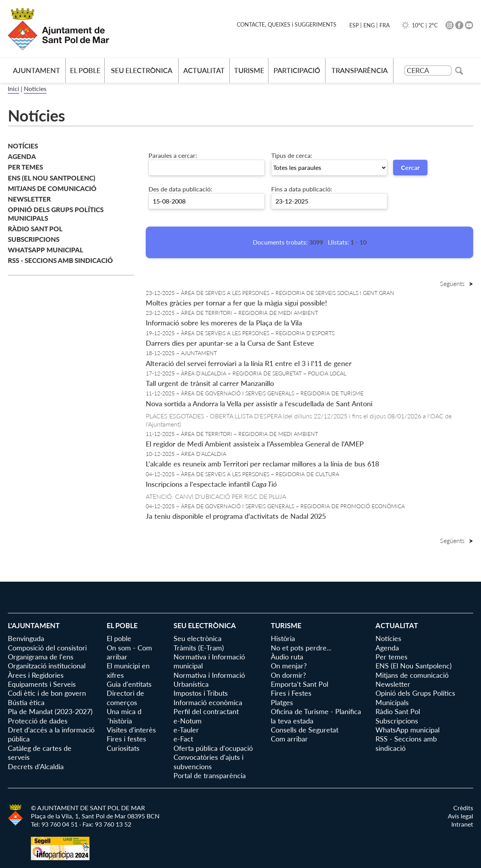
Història (283, 638)
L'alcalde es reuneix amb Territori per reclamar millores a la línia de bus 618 (262, 464)
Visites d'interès (131, 730)
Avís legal (460, 816)
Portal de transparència (210, 775)
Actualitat (204, 70)
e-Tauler (186, 730)
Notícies (35, 88)
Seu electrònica (142, 70)
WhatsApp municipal (46, 250)
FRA (384, 25)
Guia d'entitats (129, 684)
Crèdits (463, 808)
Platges (282, 702)
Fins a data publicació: (302, 189)
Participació (297, 70)
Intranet (462, 824)
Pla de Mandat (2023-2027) (50, 711)
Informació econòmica (208, 702)
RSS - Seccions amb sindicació (60, 260)
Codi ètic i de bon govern (47, 693)
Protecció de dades (38, 721)
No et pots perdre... (301, 648)
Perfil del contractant (206, 711)
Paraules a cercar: (173, 155)
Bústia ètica (26, 702)
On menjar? (289, 666)
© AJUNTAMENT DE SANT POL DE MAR (88, 808)
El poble (85, 70)
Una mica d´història (124, 716)
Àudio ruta (287, 657)
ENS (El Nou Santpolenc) (52, 178)
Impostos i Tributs (201, 693)
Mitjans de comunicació (52, 188)
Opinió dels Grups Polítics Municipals (56, 214)
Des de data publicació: (180, 189)
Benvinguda (26, 638)
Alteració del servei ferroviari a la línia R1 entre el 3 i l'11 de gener (249, 363)
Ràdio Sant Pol (35, 229)
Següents (457, 283)
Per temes (25, 167)
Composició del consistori (47, 648)
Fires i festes (126, 739)
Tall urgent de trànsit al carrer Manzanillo (210, 383)
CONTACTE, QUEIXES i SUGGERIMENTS (287, 24)
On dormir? (288, 675)
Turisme (249, 70)
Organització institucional (47, 666)
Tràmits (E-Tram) (199, 648)
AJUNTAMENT (37, 70)
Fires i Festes (291, 693)
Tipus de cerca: (292, 155)
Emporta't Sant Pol (300, 684)
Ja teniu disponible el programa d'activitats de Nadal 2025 (236, 516)
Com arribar (289, 739)
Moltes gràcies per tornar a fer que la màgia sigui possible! (236, 303)
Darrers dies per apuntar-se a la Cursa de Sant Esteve (230, 343)
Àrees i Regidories (36, 675)
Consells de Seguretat (305, 730)
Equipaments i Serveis (42, 684)
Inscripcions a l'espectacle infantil (211, 484)
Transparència (359, 70)
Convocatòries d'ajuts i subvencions (208, 762)
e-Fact (183, 739)
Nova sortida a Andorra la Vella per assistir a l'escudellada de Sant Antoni (259, 404)
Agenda (22, 156)
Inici (13, 88)
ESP (354, 25)
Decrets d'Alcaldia (36, 766)
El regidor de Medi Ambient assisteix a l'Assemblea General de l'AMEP (255, 444)
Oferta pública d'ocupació (213, 748)
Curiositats (123, 748)
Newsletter (29, 199)
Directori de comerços (125, 697)
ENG (369, 25)
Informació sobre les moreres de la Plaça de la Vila (224, 323)
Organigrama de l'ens (41, 657)
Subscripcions (34, 239)
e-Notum (188, 721)
